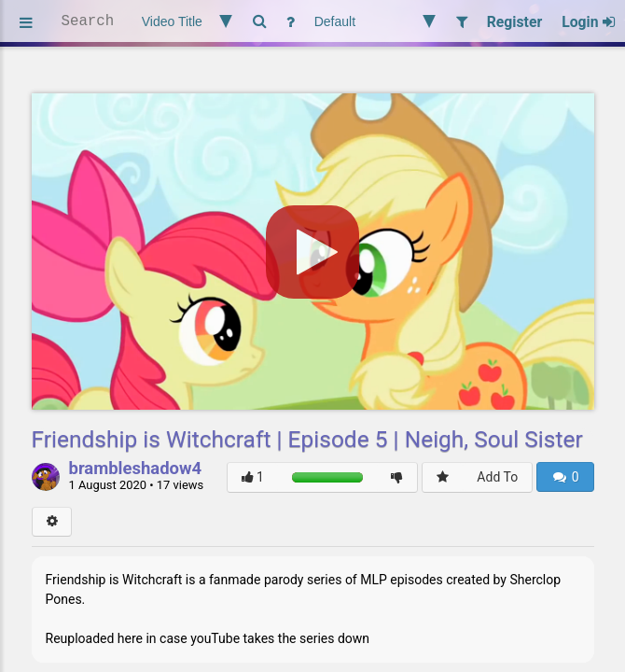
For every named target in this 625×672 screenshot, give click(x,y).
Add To (497, 477)
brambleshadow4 (136, 469)
